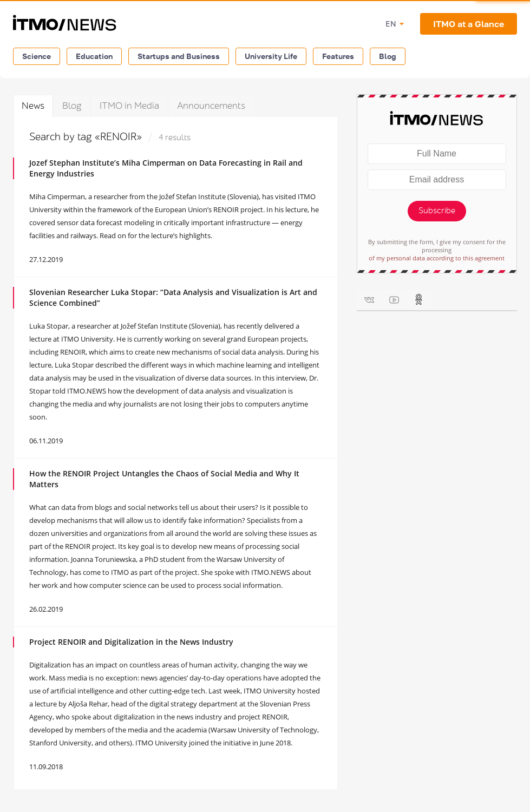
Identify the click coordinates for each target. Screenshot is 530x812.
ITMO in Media (129, 106)
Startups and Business (179, 56)
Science (37, 56)
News (33, 106)
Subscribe (437, 211)
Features (338, 56)
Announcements (211, 106)
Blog (388, 56)
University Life (271, 56)
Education (94, 56)
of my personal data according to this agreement (437, 258)
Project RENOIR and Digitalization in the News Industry (131, 642)
